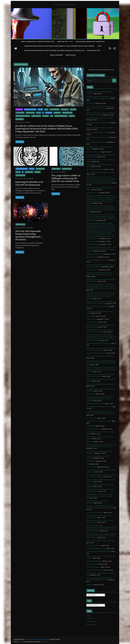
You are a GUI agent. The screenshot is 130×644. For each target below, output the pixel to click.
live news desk (91, 103)
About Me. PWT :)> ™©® (65, 42)
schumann (45, 116)
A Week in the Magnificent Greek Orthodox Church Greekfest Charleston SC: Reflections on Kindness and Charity (101, 370)
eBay (88, 464)
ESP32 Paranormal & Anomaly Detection (98, 123)
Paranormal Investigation (23, 116)
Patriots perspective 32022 (94, 561)
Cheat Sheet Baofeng (93, 244)
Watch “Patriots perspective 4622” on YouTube (100, 541)
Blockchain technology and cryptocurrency (99, 343)
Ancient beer (90, 585)
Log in (88, 616)
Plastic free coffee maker (94, 152)
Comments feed (91, 622)
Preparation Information (93, 567)
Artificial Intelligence (30, 109)
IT (43, 113)
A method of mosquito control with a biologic (100, 118)
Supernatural (20, 119)
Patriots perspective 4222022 (95, 513)
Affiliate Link (19, 109)
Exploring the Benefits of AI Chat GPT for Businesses (29, 183)
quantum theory (36, 116)
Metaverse (38, 172)
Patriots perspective (92, 564)
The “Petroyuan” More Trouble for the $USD (99, 407)
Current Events (40, 169)
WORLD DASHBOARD (56, 55)
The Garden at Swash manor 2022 (96, 548)
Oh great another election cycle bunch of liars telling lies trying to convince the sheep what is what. (100, 496)
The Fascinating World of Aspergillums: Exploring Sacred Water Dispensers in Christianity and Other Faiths (101, 363)
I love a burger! (91, 316)
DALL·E (46, 109)
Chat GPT (40, 109)
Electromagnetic (54, 109)
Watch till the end (91, 319)
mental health (29, 172)
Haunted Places (30, 113)
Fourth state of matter (93, 193)
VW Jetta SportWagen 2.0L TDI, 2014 (97, 260)
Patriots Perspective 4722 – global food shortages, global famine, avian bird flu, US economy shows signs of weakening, (101, 536)
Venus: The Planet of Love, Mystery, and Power (100, 172)
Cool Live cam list (92, 467)
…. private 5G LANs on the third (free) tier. (99, 551)
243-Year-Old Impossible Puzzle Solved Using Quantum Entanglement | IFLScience (29, 235)
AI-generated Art (91, 461)
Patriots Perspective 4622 (94, 545)
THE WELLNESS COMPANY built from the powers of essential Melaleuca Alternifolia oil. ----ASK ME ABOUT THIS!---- (63, 50)
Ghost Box (73, 109)
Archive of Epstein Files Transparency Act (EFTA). (101, 128)
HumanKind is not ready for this (96, 404)
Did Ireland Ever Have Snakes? (95, 169)
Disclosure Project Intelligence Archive (98, 132)
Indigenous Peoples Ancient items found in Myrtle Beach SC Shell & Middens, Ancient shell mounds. (59, 46)
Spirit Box (72, 116)
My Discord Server (92, 257)
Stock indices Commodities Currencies (98, 137)
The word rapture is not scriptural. (96, 142)
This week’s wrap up (92, 322)
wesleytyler (27, 122)
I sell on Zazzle (91, 426)
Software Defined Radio (61, 116)
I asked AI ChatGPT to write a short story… (99, 421)
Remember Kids (91, 394)
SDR (52, 116)
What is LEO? (90, 442)
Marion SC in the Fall (92, 270)
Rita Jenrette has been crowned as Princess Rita (100, 384)
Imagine (18, 172)
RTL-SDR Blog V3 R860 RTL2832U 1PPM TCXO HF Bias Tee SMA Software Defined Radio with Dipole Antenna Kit (101, 249)
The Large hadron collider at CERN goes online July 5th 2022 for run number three (66, 178)
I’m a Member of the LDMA (94, 429)
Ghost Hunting (20, 113)
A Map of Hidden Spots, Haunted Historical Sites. (38, 42)
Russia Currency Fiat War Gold (95, 570)
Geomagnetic (65, 109)
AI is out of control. (92, 418)
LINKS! (99, 46)
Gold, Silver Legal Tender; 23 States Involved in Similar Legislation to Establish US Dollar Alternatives (100, 399)
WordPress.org (91, 625)
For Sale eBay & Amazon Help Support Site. (90, 42)
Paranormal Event (67, 113)
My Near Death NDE (92, 241)
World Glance (71, 55)
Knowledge (49, 113)
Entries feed (90, 619)
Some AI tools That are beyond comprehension (100, 356)
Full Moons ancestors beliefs (95, 254)
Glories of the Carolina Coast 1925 (96, 353)
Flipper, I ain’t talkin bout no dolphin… (97, 306)
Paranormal (57, 113)
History (39, 113)
